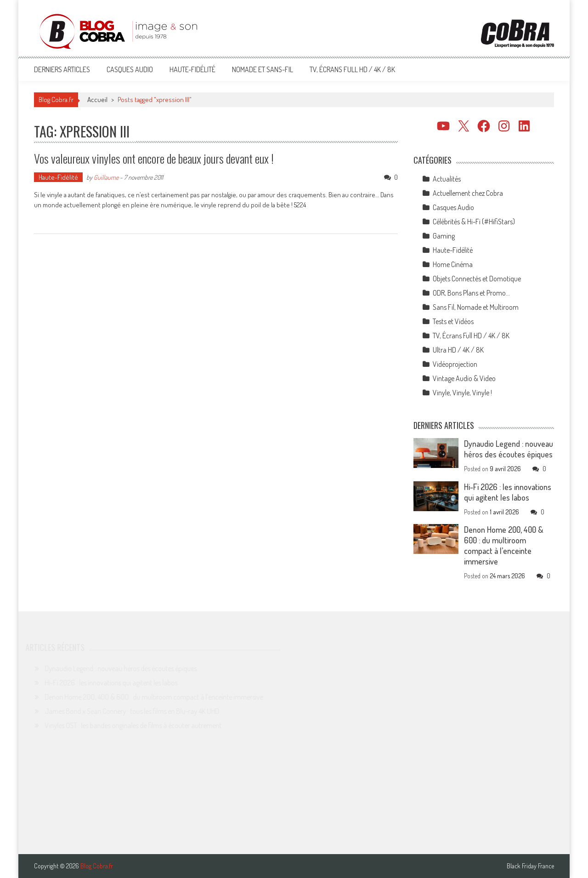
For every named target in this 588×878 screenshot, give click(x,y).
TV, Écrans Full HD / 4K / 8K (352, 69)
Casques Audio (130, 69)
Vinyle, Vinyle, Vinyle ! (462, 393)
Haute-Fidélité (192, 69)
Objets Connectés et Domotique (477, 279)
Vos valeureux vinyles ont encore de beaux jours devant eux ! (154, 158)
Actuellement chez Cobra (468, 193)
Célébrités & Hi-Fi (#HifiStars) (474, 222)
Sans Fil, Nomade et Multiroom (476, 307)
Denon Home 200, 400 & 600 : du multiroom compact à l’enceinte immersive (504, 545)
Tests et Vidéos (453, 321)
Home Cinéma (453, 264)
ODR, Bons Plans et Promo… (471, 293)
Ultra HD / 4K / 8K (458, 350)
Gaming (444, 236)
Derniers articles (62, 69)
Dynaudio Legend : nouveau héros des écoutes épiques (509, 449)
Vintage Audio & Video (464, 378)
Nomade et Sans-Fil (263, 69)
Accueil (97, 100)
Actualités (447, 179)
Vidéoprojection (455, 364)
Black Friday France (530, 866)
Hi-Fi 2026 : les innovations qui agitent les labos (508, 492)
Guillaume (106, 177)
